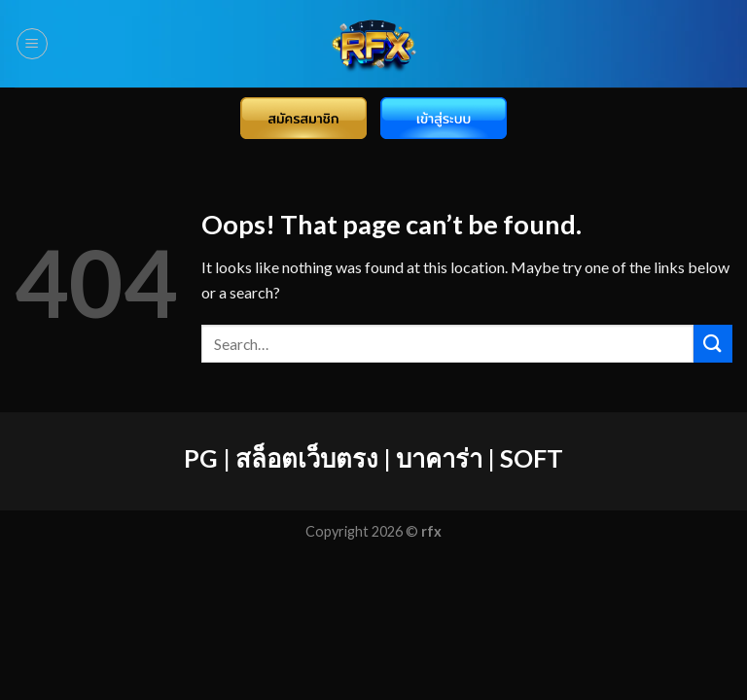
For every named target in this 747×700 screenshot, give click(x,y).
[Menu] (32, 44)
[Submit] (713, 344)
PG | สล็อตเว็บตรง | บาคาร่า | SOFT (373, 458)
